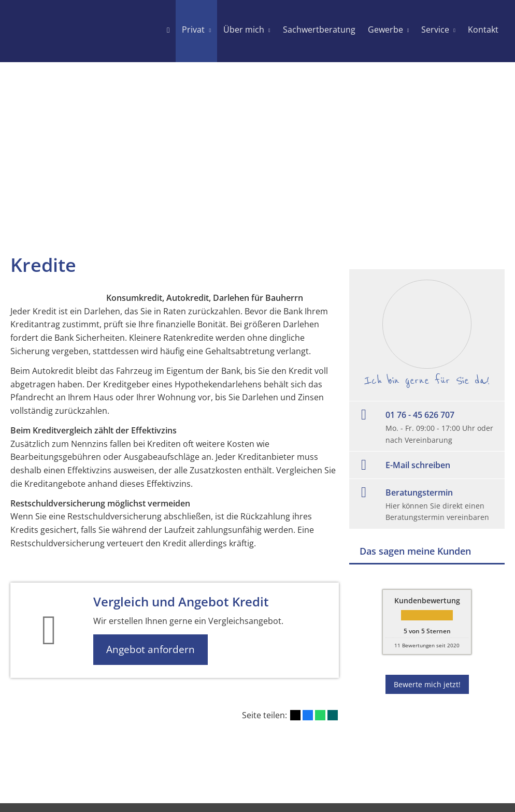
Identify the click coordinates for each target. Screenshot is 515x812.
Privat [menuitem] (193, 30)
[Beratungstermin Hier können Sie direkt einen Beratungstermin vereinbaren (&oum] (427, 504)
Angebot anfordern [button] (151, 649)
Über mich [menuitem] (244, 30)
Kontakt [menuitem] (483, 30)
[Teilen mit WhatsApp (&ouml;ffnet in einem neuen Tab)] (320, 715)
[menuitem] (168, 31)
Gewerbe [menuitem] (385, 30)
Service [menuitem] (435, 30)
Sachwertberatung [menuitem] (319, 30)
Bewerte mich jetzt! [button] (427, 684)
